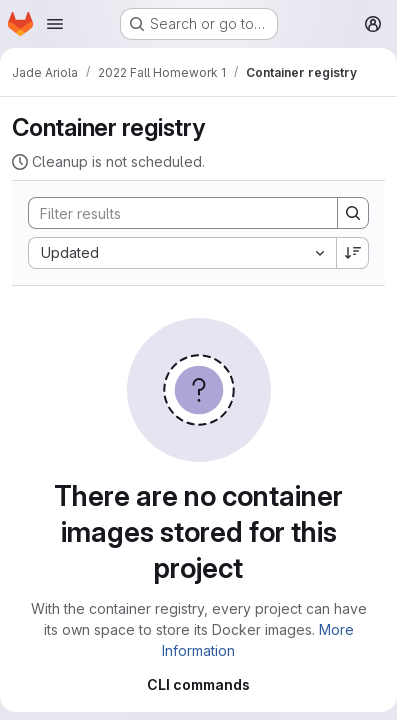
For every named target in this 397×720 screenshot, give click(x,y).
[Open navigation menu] (55, 24)
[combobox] (182, 253)
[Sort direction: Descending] (353, 253)
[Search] (173, 213)
